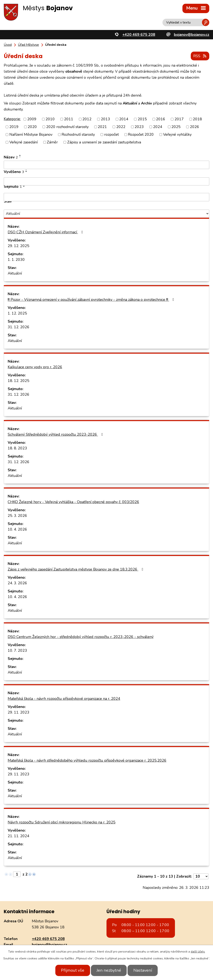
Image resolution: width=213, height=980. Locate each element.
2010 (50, 119)
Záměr (52, 142)
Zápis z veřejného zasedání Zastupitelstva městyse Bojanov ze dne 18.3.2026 (76, 569)
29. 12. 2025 (19, 246)
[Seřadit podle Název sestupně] (20, 157)
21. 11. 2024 (19, 836)
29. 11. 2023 (19, 712)
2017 (179, 119)
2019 (14, 127)
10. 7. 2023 (17, 650)
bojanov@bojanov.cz (50, 944)
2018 (197, 119)
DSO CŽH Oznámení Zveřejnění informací (46, 232)
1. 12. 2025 (17, 313)
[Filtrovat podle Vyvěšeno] (106, 181)
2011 (69, 119)
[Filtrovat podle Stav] (106, 213)
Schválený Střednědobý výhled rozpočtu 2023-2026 (56, 434)
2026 (194, 127)
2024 (158, 127)
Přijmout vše (71, 970)
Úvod (8, 45)
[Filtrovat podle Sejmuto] (106, 197)
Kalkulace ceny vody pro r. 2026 (35, 367)
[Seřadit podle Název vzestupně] (20, 155)
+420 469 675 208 (48, 938)
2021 (102, 127)
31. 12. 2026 (19, 327)
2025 (176, 127)
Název (11, 157)
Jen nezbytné (109, 970)
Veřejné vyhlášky (177, 134)
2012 (87, 119)
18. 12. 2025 (19, 381)
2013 (105, 119)
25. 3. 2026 (17, 515)
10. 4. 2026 (17, 529)
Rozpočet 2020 (141, 134)
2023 (139, 127)
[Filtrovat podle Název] (106, 165)
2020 (32, 127)
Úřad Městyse (28, 45)
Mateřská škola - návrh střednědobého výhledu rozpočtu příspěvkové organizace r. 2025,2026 (87, 760)
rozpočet (111, 134)
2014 (124, 119)
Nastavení (145, 970)
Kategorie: (12, 118)
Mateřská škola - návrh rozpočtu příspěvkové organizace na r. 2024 (64, 698)
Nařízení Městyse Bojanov (31, 134)
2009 (32, 119)
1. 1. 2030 (16, 259)
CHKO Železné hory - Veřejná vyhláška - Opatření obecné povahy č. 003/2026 (73, 502)
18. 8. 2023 (17, 448)
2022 (121, 127)
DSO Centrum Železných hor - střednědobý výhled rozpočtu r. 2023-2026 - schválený (81, 637)
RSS (200, 56)
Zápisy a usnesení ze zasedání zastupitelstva (104, 142)
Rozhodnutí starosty (78, 134)
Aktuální (15, 273)
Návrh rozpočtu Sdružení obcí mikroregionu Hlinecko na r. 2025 (62, 822)
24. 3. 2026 (17, 583)
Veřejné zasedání (24, 142)
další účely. (198, 952)
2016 (161, 119)
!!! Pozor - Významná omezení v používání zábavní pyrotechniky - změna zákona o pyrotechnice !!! (92, 299)
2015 (142, 119)
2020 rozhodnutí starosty (67, 127)
